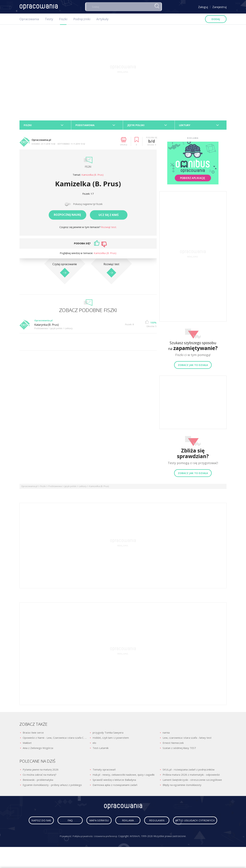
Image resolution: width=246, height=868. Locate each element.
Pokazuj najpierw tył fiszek (88, 205)
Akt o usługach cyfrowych (124, 834)
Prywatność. (63, 850)
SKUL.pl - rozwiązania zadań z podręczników (189, 770)
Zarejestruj (219, 7)
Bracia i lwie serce (33, 734)
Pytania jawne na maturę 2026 (41, 770)
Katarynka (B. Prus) (48, 326)
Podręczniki (82, 19)
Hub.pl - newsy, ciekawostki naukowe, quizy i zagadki (124, 776)
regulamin (188, 822)
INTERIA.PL (137, 850)
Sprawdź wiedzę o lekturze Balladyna (114, 781)
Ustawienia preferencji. (107, 850)
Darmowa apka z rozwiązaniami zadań (115, 786)
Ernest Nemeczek (173, 744)
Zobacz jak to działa (193, 366)
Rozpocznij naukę (67, 216)
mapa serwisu (122, 822)
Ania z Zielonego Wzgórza (38, 749)
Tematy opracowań (104, 770)
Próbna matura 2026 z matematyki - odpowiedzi (191, 776)
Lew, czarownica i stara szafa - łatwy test (187, 739)
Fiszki (63, 19)
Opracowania (29, 19)
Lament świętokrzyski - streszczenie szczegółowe (192, 781)
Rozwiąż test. (109, 228)
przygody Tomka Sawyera (108, 734)
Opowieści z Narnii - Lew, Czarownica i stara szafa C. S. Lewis (55, 739)
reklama (155, 822)
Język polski (70, 487)
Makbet (27, 744)
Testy (49, 19)
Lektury (83, 487)
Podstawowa (55, 487)
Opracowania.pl (29, 487)
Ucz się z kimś (109, 216)
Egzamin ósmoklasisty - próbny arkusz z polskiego (52, 786)
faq (89, 822)
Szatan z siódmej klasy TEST (179, 749)
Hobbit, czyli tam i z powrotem (111, 739)
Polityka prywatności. (82, 850)
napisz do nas (56, 822)
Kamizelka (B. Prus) (93, 176)
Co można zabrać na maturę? (40, 776)
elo (94, 744)
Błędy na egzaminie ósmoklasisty (182, 786)
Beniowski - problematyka (38, 781)
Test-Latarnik (101, 749)
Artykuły (102, 19)
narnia (166, 734)
